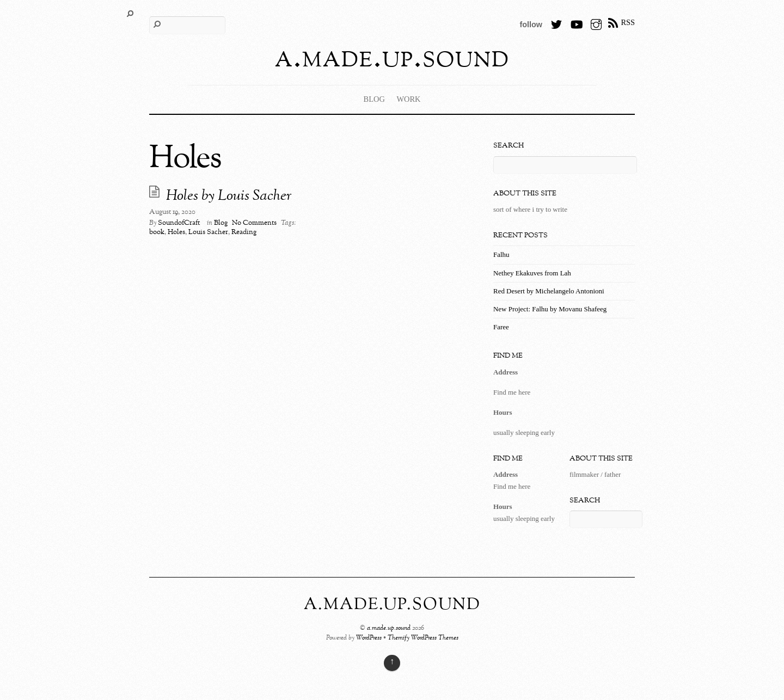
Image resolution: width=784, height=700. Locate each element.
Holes (176, 232)
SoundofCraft (179, 223)
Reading (244, 232)
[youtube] (576, 22)
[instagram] (596, 22)
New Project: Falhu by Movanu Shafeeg (550, 309)
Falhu (501, 254)
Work (408, 99)
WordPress (369, 638)
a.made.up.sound (389, 628)
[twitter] (556, 22)
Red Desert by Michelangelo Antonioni (549, 291)
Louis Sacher (208, 232)
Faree (501, 327)
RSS (628, 22)
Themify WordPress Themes (423, 638)
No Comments (254, 223)
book (157, 232)
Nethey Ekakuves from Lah (532, 273)
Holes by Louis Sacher (229, 196)
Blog (374, 99)
